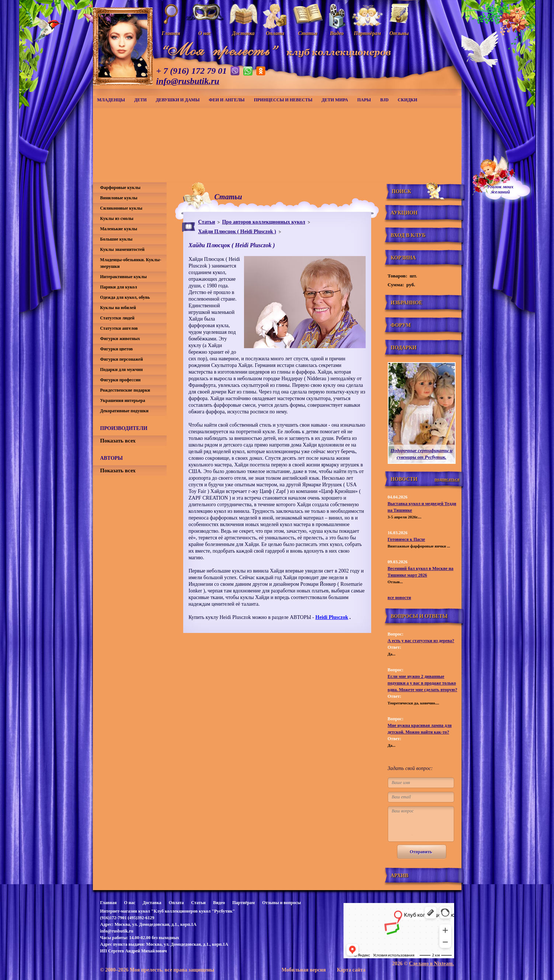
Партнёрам (243, 903)
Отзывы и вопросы (281, 903)
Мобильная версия (304, 970)
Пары (364, 100)
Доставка (152, 903)
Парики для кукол (119, 287)
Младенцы (111, 100)
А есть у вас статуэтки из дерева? (421, 641)
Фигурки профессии (121, 380)
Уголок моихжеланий (501, 189)
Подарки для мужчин (122, 370)
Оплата (176, 903)
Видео (219, 903)
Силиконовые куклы (121, 208)
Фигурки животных (120, 339)
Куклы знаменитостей (123, 249)
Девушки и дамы (178, 100)
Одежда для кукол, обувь (125, 297)
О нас (130, 903)
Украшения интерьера (123, 400)
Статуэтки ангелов (119, 328)
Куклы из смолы (117, 218)
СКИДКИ (407, 100)
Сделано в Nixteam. (432, 964)
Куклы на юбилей (118, 308)
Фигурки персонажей (122, 359)
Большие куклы (116, 239)
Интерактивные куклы (124, 277)
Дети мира (335, 100)
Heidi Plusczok (332, 617)
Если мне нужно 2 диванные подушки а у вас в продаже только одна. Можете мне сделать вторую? (423, 683)
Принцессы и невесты (283, 100)
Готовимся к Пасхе (407, 539)
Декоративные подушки (124, 411)
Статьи (207, 222)
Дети (140, 100)
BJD (384, 100)
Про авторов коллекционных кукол (263, 222)
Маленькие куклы (119, 229)
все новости (400, 598)
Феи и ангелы (227, 100)
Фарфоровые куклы (121, 188)
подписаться (447, 479)
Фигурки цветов (117, 349)
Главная (109, 903)
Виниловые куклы (119, 198)
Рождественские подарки (125, 390)
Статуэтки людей (117, 318)
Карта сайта (351, 970)
